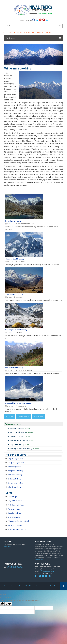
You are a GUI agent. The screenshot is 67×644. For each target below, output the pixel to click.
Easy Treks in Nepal (15, 501)
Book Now (10, 416)
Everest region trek (14, 467)
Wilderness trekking (15, 475)
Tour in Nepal (13, 497)
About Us (12, 33)
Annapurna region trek (16, 463)
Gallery (27, 33)
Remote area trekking (15, 483)
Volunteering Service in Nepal (18, 521)
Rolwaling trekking (13, 221)
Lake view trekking (14, 487)
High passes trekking (15, 471)
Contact (48, 33)
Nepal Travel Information (17, 529)
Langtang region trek (15, 459)
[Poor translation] (8, 604)
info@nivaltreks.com (47, 571)
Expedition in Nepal (15, 513)
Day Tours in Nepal (15, 525)
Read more (8, 547)
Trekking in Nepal (14, 509)
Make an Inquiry (23, 416)
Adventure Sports (14, 517)
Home (5, 33)
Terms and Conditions (26, 586)
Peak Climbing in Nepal (16, 505)
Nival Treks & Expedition (15, 567)
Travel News (54, 586)
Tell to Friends (38, 416)
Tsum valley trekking (14, 294)
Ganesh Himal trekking (15, 259)
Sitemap (20, 33)
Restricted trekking (14, 479)
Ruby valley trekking (14, 368)
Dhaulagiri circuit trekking (16, 330)
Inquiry (40, 33)
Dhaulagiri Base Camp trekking (18, 403)
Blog (34, 33)
